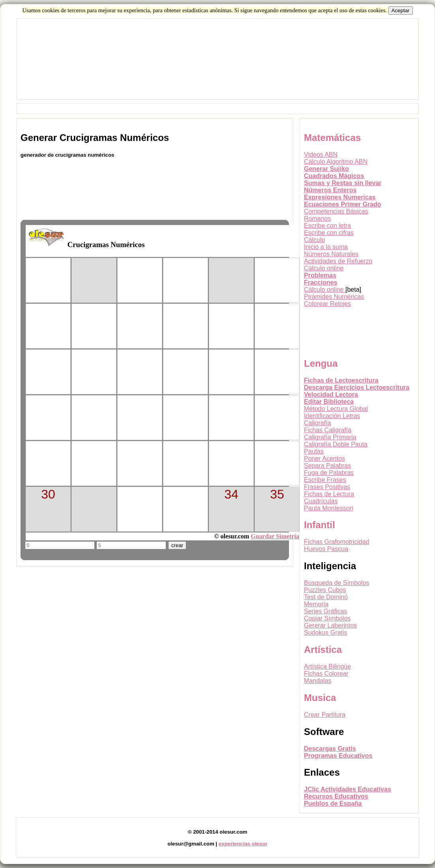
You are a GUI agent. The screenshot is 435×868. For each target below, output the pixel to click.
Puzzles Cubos (325, 590)
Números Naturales (331, 254)
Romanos (317, 218)
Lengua (321, 363)
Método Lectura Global (336, 409)
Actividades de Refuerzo (338, 261)
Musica (320, 698)
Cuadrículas (321, 501)
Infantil (320, 525)
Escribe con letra (327, 226)
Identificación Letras (332, 416)
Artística (323, 650)
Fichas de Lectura (329, 494)
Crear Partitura (325, 715)
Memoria (316, 604)
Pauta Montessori (329, 508)
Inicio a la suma (326, 247)
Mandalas (318, 681)
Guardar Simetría (275, 536)
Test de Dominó (326, 597)
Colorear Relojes (327, 304)
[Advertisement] (217, 67)
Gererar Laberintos (330, 625)
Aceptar (401, 10)
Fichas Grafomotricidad (337, 542)
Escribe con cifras (329, 233)
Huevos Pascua (326, 549)
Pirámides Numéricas (334, 297)
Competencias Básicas (336, 211)
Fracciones (321, 282)
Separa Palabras (327, 466)
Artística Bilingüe (327, 666)
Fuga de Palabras (329, 473)
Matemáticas (332, 138)
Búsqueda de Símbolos (337, 583)
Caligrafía (317, 423)
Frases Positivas (327, 487)
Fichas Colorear (326, 674)
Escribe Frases (325, 480)
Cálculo (314, 240)
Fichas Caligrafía (328, 430)
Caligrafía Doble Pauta (336, 444)
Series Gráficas (325, 611)
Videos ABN (321, 155)
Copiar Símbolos (327, 618)
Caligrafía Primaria (330, 437)
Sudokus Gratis (325, 633)
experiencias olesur (243, 844)
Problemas (320, 275)
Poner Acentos (324, 458)
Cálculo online (324, 268)
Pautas (314, 451)
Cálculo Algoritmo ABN (336, 162)
